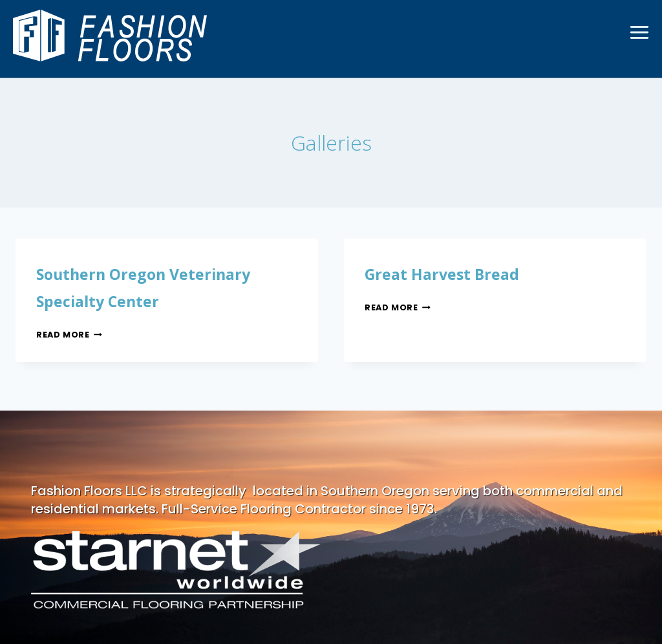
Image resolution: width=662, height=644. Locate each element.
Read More (73, 334)
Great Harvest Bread (457, 273)
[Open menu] (639, 32)
